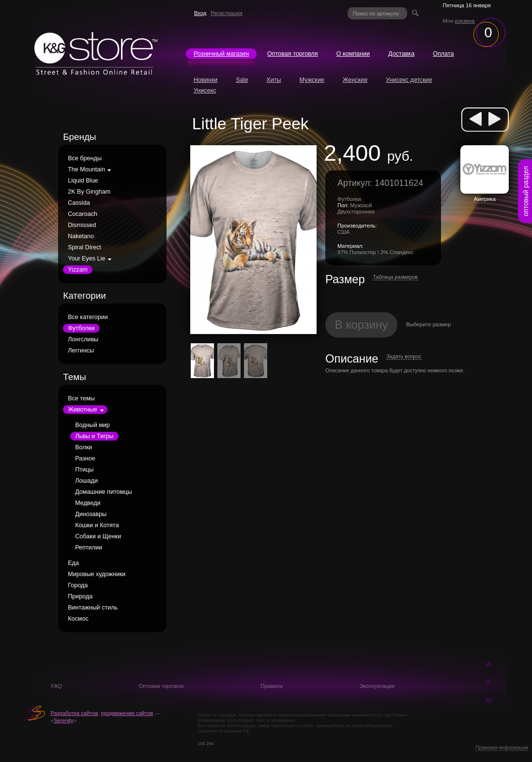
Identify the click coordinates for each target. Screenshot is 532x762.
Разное (85, 458)
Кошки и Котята (97, 525)
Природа (80, 596)
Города (78, 585)
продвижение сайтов (127, 713)
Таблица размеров (395, 277)
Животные (83, 410)
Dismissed (82, 225)
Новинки (205, 80)
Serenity (64, 720)
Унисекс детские (409, 80)
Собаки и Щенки (98, 536)
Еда (73, 563)
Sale (242, 80)
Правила (271, 686)
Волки (84, 447)
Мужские (312, 80)
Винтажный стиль (93, 608)
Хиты (274, 80)
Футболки (81, 328)
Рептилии (89, 548)
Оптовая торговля (293, 54)
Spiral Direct (84, 247)
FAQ (56, 686)
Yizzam (78, 270)
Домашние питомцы (103, 492)
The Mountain (86, 169)
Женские (355, 80)
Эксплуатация (377, 686)
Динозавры (91, 514)
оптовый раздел (526, 191)
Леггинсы (81, 351)
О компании (353, 54)
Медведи (88, 503)
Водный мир (92, 425)
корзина (464, 21)
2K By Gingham (89, 192)
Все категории (88, 317)
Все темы (81, 398)
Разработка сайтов (74, 713)
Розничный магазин (221, 54)
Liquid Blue (83, 181)
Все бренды (85, 158)
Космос (78, 619)
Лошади (86, 481)
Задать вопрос (404, 356)
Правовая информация (502, 748)
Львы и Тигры (94, 436)
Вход (200, 13)
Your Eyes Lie (86, 259)
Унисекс (205, 91)
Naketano (81, 236)
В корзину (362, 325)
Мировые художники (97, 574)
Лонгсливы (83, 339)
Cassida (79, 203)
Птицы (84, 470)
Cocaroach (83, 214)
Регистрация (226, 13)
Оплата (443, 54)
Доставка (401, 54)
